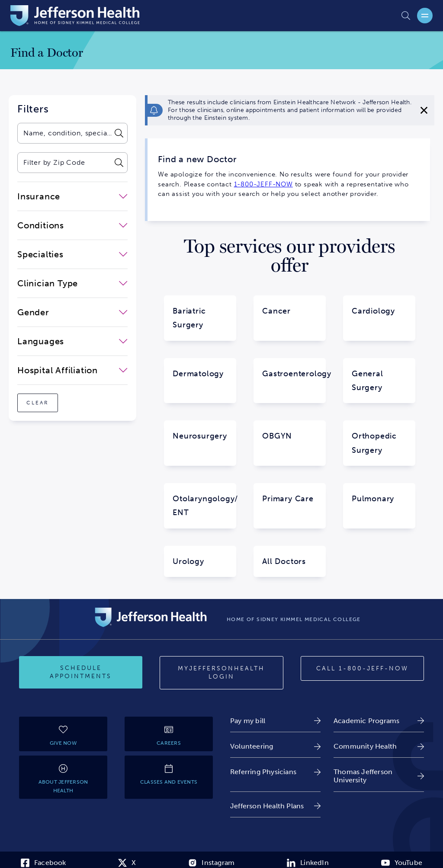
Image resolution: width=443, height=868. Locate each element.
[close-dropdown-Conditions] (72, 225)
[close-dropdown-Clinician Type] (72, 283)
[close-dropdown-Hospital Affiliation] (72, 370)
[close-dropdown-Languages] (72, 341)
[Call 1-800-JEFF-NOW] (362, 669)
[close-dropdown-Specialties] (72, 254)
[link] (275, 721)
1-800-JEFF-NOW (263, 184)
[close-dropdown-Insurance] (72, 196)
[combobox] (64, 133)
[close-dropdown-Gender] (72, 312)
